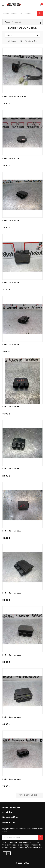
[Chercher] (22, 13)
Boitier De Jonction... (12, 283)
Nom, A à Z (22, 35)
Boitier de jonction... (12, 158)
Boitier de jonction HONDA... (15, 96)
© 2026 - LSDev (22, 863)
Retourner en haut (30, 795)
